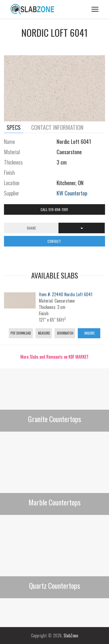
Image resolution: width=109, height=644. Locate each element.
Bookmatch (65, 333)
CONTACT (54, 241)
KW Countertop (72, 193)
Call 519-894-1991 (55, 209)
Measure (44, 333)
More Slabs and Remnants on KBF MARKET (54, 357)
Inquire (89, 333)
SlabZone (71, 636)
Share (31, 228)
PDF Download (21, 333)
